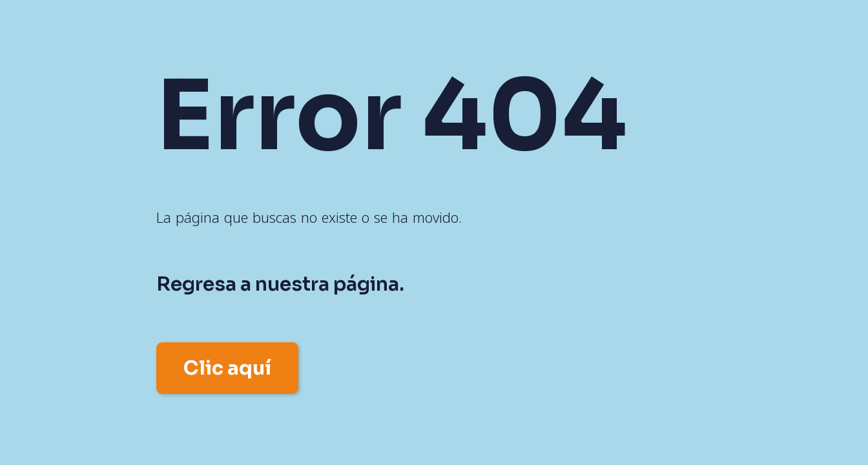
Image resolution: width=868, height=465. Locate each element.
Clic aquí (227, 368)
